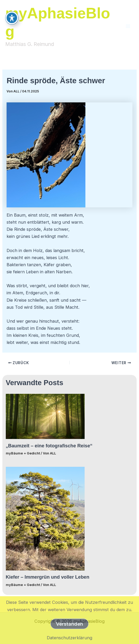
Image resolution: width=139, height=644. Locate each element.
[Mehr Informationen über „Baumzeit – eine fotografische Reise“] (45, 416)
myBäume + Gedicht (23, 453)
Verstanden (69, 624)
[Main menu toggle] (128, 26)
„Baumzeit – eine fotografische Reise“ (49, 446)
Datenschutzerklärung (69, 638)
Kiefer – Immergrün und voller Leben (48, 577)
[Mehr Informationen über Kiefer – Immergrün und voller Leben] (45, 518)
